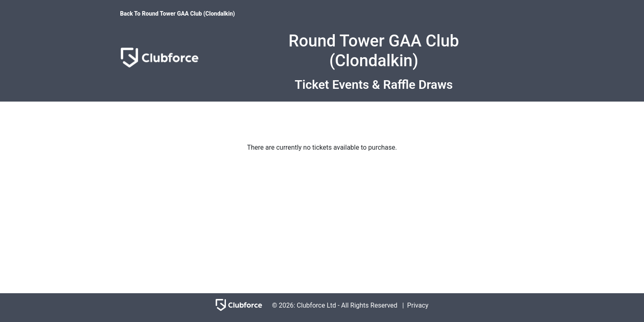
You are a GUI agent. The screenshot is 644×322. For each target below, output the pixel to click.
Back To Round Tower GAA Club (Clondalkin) (177, 14)
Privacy (418, 305)
